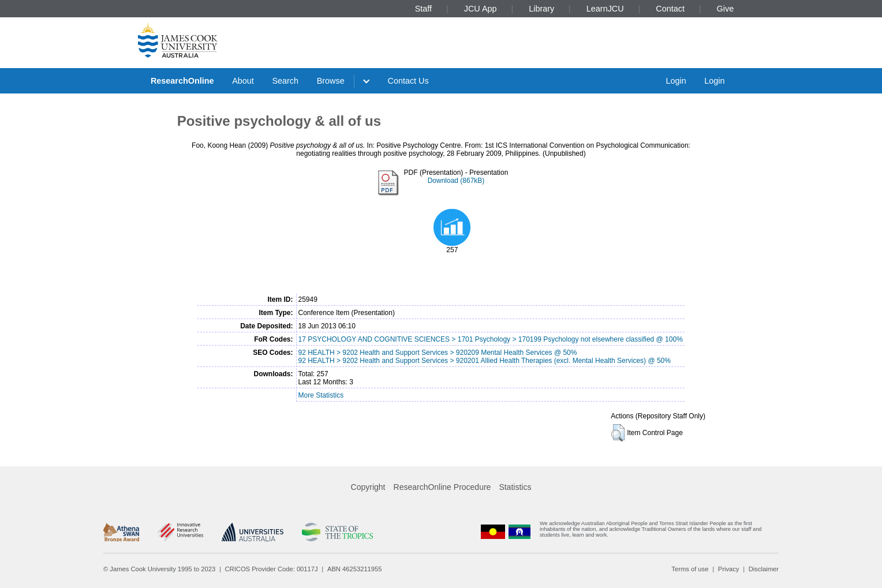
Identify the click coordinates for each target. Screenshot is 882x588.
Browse (331, 81)
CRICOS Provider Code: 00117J (272, 569)
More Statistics (321, 395)
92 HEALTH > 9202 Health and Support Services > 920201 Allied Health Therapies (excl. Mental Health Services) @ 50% (485, 361)
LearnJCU (605, 9)
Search (285, 81)
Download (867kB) (456, 181)
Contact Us (408, 81)
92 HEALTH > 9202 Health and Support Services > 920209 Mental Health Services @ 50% (438, 353)
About (243, 81)
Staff (423, 9)
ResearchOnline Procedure (442, 487)
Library (541, 9)
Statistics (515, 487)
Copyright (368, 487)
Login (676, 81)
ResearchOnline (182, 81)
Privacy (729, 569)
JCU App (481, 9)
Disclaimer (764, 569)
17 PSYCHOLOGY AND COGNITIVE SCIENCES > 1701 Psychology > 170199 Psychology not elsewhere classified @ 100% (491, 339)
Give (726, 9)
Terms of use (690, 569)
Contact (670, 9)
